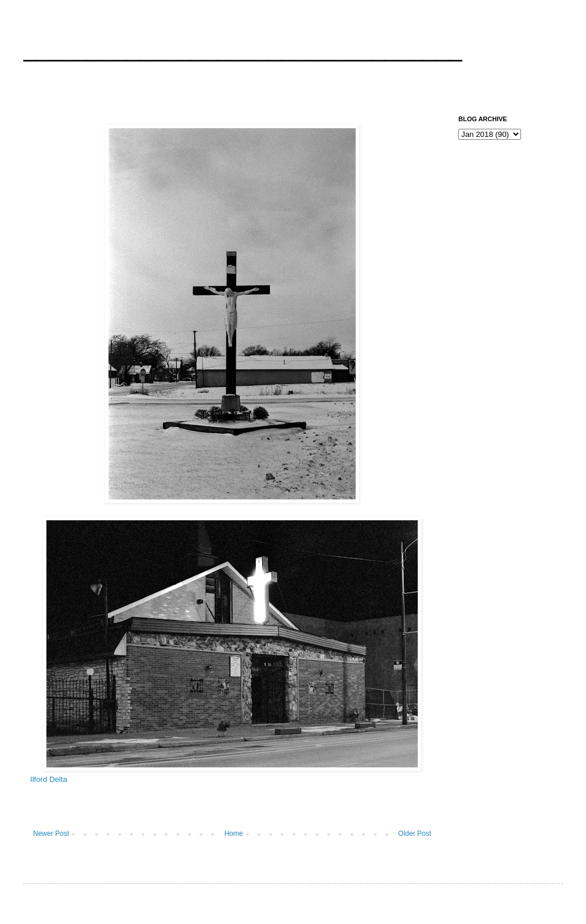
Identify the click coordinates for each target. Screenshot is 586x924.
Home (234, 834)
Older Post (415, 834)
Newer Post (51, 834)
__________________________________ (243, 49)
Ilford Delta (49, 779)
